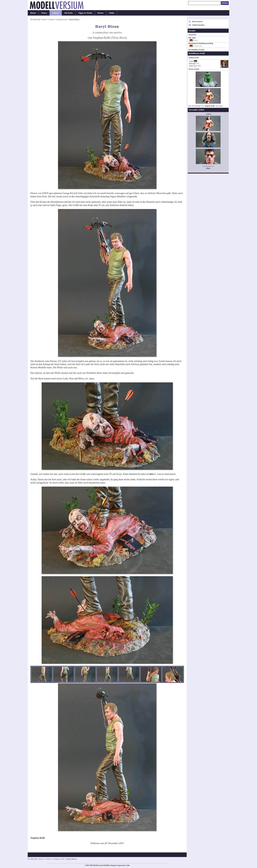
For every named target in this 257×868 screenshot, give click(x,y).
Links (128, 865)
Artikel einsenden (198, 25)
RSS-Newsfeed (197, 22)
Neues (44, 13)
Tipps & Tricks (85, 13)
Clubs (112, 13)
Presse (100, 13)
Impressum (121, 865)
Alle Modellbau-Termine (196, 50)
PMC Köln (192, 38)
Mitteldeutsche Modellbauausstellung (201, 43)
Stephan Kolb (62, 19)
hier (152, 474)
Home (33, 13)
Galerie (56, 13)
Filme (208, 168)
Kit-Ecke (69, 13)
